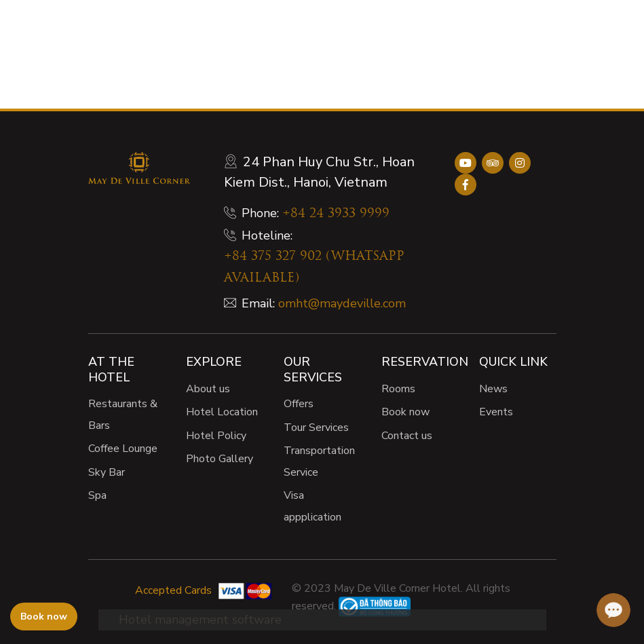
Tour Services (316, 428)
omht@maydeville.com (342, 303)
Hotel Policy (216, 436)
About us (208, 389)
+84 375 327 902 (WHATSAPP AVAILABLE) (314, 268)
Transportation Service (319, 461)
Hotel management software (200, 620)
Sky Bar (107, 472)
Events (496, 412)
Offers (299, 404)
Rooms (398, 389)
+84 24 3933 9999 (336, 214)
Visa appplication (312, 506)
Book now (405, 412)
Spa (97, 495)
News (493, 389)
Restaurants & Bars (123, 415)
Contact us (407, 436)
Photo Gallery (220, 459)
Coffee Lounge (123, 449)
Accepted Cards (173, 590)
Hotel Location (222, 412)
